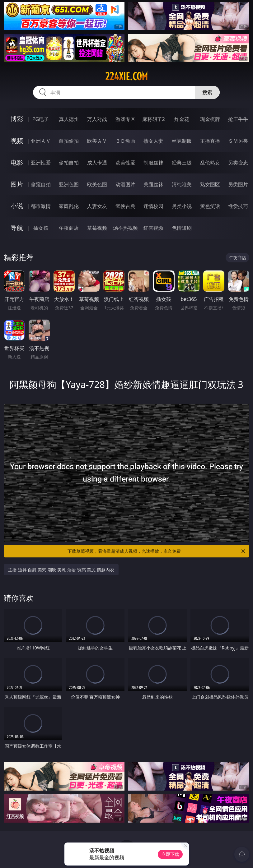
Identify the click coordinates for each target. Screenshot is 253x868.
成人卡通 (97, 163)
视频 (17, 141)
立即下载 (170, 854)
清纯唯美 (182, 184)
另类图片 (238, 184)
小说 (17, 206)
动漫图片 (125, 184)
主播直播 (210, 141)
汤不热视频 (125, 228)
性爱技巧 (238, 206)
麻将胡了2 (154, 119)
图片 (17, 184)
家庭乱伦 (69, 206)
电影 (17, 162)
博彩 (17, 119)
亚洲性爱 (41, 163)
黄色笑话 (210, 206)
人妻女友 (97, 206)
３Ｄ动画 (125, 141)
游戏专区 (125, 119)
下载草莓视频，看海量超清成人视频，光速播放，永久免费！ (157, 551)
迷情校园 (153, 206)
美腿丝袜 (153, 184)
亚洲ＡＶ (41, 141)
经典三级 (182, 163)
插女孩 (41, 228)
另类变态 (238, 163)
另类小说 (182, 206)
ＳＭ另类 (238, 141)
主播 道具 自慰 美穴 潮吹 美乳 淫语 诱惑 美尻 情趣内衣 (61, 570)
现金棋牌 (210, 119)
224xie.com (126, 76)
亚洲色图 (69, 184)
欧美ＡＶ (97, 141)
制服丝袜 (153, 163)
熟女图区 (210, 184)
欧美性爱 (125, 163)
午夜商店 (69, 228)
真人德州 (69, 119)
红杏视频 (153, 228)
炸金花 (182, 119)
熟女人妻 (153, 141)
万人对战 (97, 119)
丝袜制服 (182, 141)
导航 (17, 228)
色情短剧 (182, 228)
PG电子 (41, 119)
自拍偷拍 (69, 141)
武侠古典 (125, 206)
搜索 (207, 92)
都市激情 (41, 206)
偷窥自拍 (41, 184)
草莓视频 (97, 228)
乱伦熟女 (210, 163)
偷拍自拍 (69, 163)
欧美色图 (97, 184)
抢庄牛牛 (238, 119)
